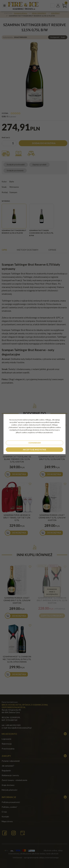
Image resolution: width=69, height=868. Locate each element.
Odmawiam (34, 443)
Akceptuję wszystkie (34, 450)
